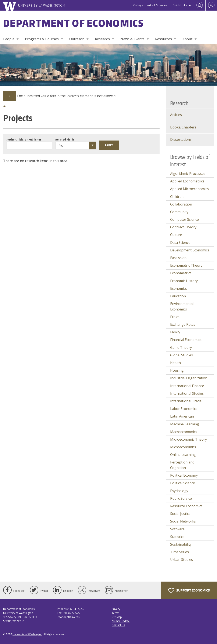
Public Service (181, 498)
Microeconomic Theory (188, 439)
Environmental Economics (182, 306)
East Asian (178, 258)
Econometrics (181, 273)
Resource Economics (186, 506)
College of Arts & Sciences (150, 5)
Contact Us (118, 625)
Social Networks (183, 521)
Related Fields (65, 140)
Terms (115, 613)
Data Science (180, 243)
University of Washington (27, 634)
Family (175, 332)
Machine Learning (185, 424)
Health (175, 363)
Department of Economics (73, 23)
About (187, 39)
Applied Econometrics (187, 181)
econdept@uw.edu (69, 617)
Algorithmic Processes (188, 174)
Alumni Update (121, 621)
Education (178, 296)
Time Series (179, 552)
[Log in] (200, 5)
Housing (177, 370)
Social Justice (180, 514)
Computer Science (184, 219)
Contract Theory (183, 227)
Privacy (116, 609)
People (9, 39)
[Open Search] (211, 5)
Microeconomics (183, 447)
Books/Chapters (183, 127)
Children (177, 197)
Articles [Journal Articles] (176, 115)
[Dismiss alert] (9, 96)
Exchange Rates (183, 324)
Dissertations (181, 139)
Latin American (182, 416)
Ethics (175, 317)
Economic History (184, 281)
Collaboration (181, 204)
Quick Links (180, 5)
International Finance (187, 386)
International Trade (186, 401)
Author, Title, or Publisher (24, 140)
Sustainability (181, 544)
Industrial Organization (189, 378)
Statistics (177, 537)
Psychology (179, 491)
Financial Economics (186, 340)
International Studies (187, 393)
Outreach (77, 39)
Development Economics (190, 250)
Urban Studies (182, 560)
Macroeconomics (184, 432)
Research (102, 39)
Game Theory (181, 348)
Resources (163, 39)
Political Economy (184, 475)
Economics (179, 288)
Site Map (117, 617)
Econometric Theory (186, 265)
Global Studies (182, 355)
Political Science (183, 483)
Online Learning (183, 455)
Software (177, 529)
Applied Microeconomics (189, 189)
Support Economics (189, 591)
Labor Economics (184, 409)
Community (179, 212)
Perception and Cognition (182, 465)
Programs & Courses (42, 39)
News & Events (132, 39)
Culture (176, 235)
